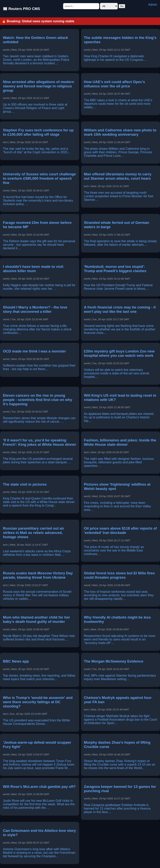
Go (122, 6)
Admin (153, 5)
